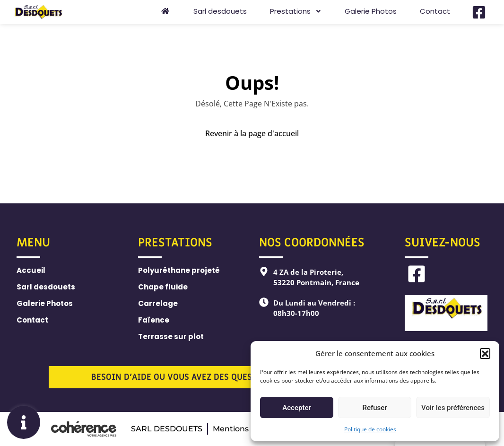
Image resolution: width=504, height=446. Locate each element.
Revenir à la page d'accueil (252, 133)
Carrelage (158, 303)
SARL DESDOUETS (167, 429)
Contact (435, 11)
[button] (485, 353)
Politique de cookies (370, 429)
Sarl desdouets (220, 11)
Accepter (296, 408)
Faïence (154, 320)
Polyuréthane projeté (179, 270)
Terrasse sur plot (171, 337)
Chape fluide (163, 287)
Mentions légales (245, 429)
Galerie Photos (371, 11)
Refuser (374, 408)
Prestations (296, 11)
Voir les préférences (453, 408)
